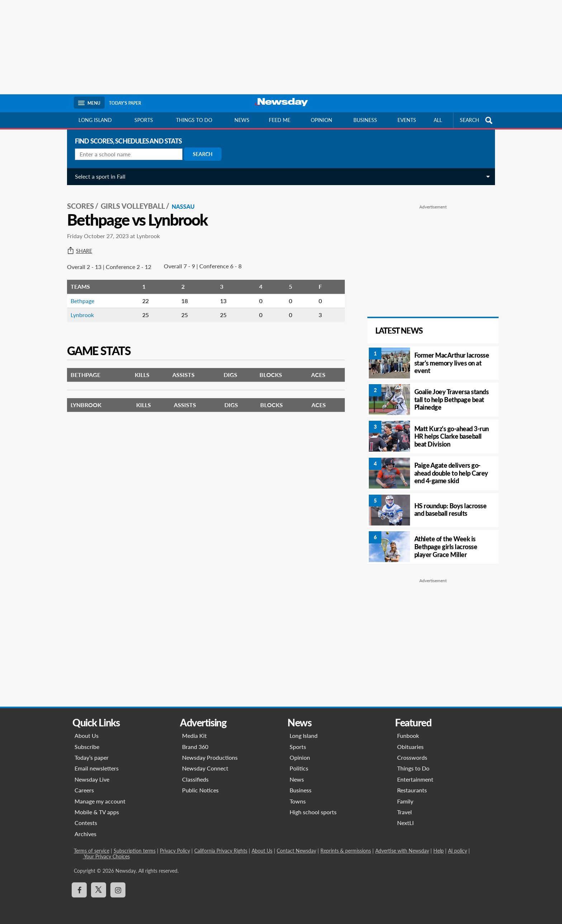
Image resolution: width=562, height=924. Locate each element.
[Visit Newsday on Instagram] (118, 890)
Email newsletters (97, 768)
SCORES (79, 205)
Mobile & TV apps (97, 812)
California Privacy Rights (221, 851)
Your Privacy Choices (106, 856)
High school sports (313, 812)
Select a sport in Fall (99, 176)
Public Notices (200, 790)
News (242, 120)
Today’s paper (92, 757)
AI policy (458, 851)
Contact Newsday (296, 851)
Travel (404, 812)
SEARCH (477, 120)
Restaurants (412, 790)
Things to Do (413, 768)
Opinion (322, 120)
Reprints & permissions (346, 851)
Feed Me (280, 120)
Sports (144, 120)
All (438, 120)
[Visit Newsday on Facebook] (79, 890)
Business (365, 120)
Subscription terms (135, 851)
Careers (84, 790)
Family (405, 801)
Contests (86, 823)
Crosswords (412, 757)
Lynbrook (81, 314)
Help (439, 851)
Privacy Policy (175, 851)
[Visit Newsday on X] (99, 890)
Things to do (194, 120)
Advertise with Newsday (402, 851)
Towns (298, 801)
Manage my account (100, 801)
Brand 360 (195, 747)
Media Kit (194, 736)
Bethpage (81, 300)
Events (407, 120)
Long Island (95, 120)
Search (202, 154)
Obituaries (410, 747)
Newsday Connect (205, 768)
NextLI (405, 823)
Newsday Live (92, 779)
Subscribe (87, 747)
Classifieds (195, 779)
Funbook (408, 736)
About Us (87, 736)
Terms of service (92, 851)
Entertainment (415, 779)
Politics (299, 768)
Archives (85, 834)
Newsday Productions (210, 757)
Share (78, 250)
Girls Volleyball (132, 205)
